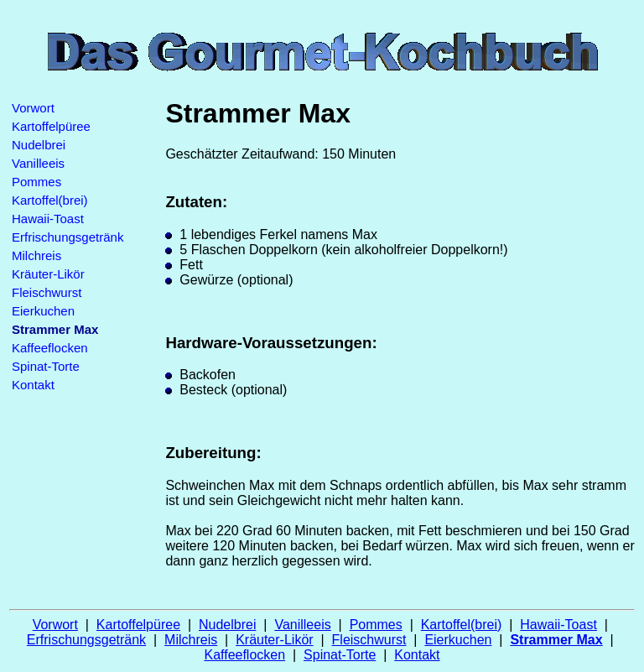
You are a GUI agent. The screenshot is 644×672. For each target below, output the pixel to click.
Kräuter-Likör (48, 274)
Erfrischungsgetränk (68, 237)
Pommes (36, 182)
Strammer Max (556, 640)
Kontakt (33, 385)
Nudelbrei (39, 145)
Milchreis (36, 255)
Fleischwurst (47, 292)
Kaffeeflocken (50, 348)
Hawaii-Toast (48, 219)
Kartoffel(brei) (50, 200)
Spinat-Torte (46, 366)
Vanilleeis (38, 163)
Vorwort (33, 108)
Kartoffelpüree (51, 126)
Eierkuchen (43, 311)
